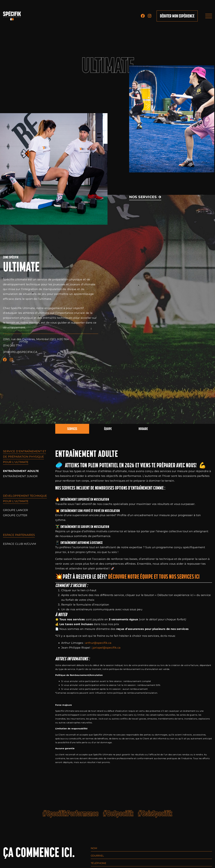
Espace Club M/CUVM (19, 544)
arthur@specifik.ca (98, 643)
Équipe (108, 429)
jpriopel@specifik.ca (106, 648)
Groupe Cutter (15, 515)
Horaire (143, 429)
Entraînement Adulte (21, 471)
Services (72, 429)
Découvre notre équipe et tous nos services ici (154, 577)
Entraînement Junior (20, 476)
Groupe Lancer (16, 510)
